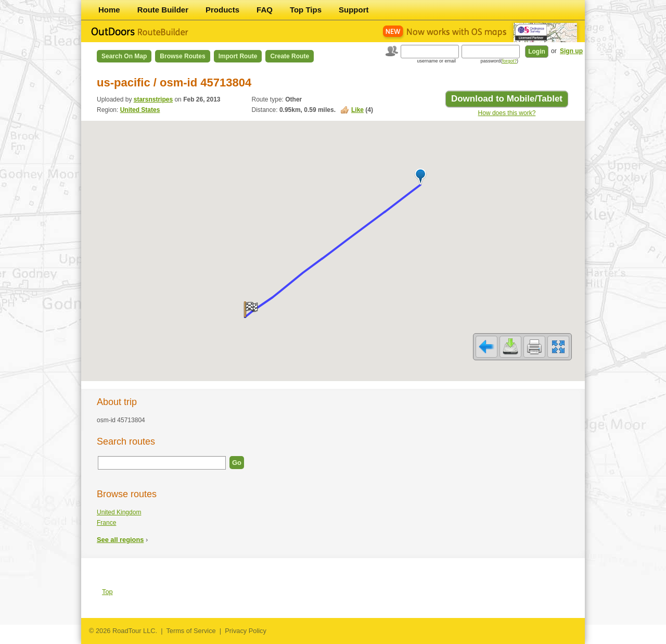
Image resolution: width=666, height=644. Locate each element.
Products (222, 10)
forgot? (509, 61)
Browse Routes (182, 56)
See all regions (120, 540)
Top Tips (306, 10)
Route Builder (163, 10)
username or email (436, 61)
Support (354, 10)
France (106, 523)
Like (357, 110)
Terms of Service (191, 631)
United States (140, 110)
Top (107, 592)
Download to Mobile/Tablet (507, 99)
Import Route (238, 56)
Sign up (571, 51)
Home (109, 10)
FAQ (265, 10)
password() (499, 61)
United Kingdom (119, 512)
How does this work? (507, 113)
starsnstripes (153, 99)
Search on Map (124, 56)
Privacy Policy (246, 631)
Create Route (290, 56)
